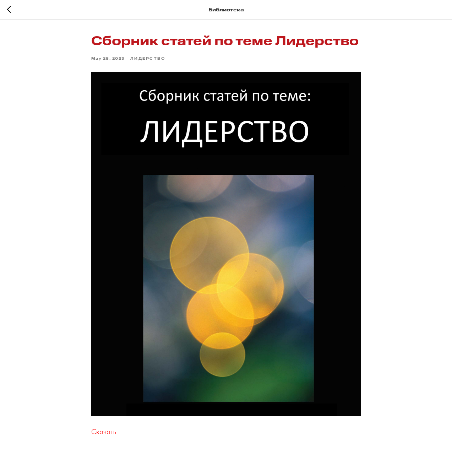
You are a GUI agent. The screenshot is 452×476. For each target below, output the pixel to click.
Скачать (104, 432)
